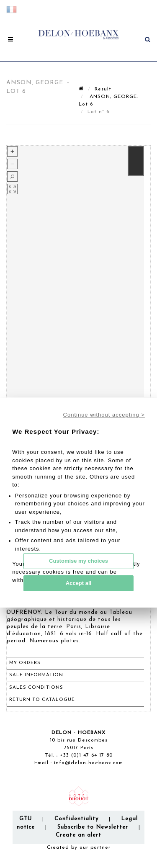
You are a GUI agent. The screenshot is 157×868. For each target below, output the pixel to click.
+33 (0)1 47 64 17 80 (86, 755)
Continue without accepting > (104, 415)
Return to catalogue (42, 700)
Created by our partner (79, 847)
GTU (26, 819)
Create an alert (78, 835)
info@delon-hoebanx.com (89, 763)
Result (103, 89)
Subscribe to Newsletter (93, 827)
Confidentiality (76, 819)
